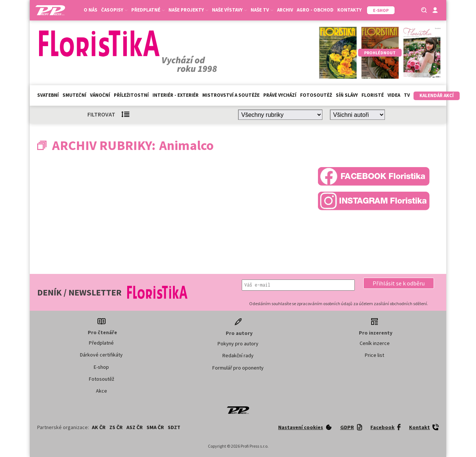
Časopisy (114, 10)
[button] (399, 283)
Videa (394, 95)
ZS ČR (116, 427)
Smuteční (74, 95)
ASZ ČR (135, 427)
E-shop (101, 367)
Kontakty (349, 10)
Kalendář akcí (437, 95)
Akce (102, 391)
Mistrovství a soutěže (231, 95)
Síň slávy (347, 95)
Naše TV (262, 10)
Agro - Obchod (315, 10)
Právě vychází (280, 95)
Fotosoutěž (316, 95)
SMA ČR (155, 427)
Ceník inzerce (375, 343)
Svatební (48, 95)
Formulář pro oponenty (238, 368)
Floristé (373, 95)
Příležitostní (131, 95)
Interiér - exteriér (176, 95)
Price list (374, 355)
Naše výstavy (229, 10)
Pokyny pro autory (238, 343)
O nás (91, 10)
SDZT (174, 427)
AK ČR (99, 427)
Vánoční (100, 95)
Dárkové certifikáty (101, 355)
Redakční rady (238, 355)
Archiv (285, 10)
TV (407, 95)
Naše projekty (188, 10)
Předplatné (148, 10)
